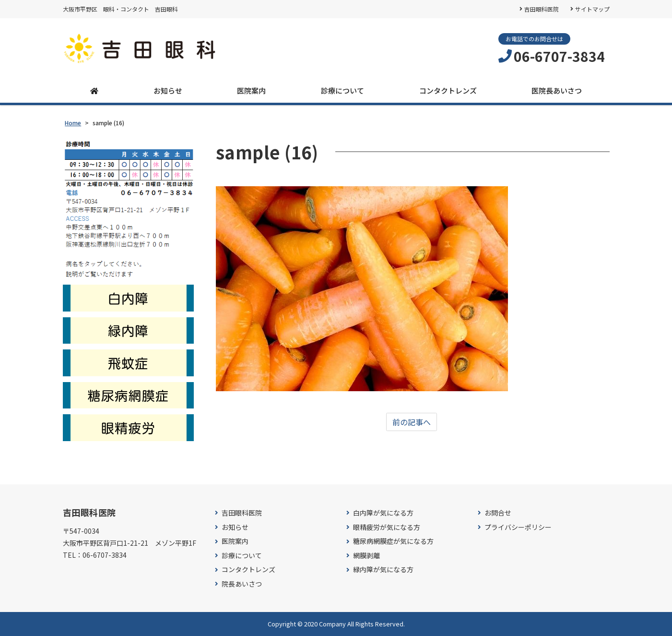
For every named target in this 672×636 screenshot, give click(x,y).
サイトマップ (592, 9)
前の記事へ (412, 422)
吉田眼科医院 (542, 9)
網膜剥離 (366, 556)
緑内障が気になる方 (383, 570)
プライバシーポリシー (518, 527)
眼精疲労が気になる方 (387, 527)
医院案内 (251, 90)
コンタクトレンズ (448, 90)
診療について (342, 90)
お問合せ (498, 513)
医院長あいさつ (557, 90)
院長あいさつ (242, 584)
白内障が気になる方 (383, 513)
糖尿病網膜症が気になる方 (393, 541)
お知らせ (168, 90)
